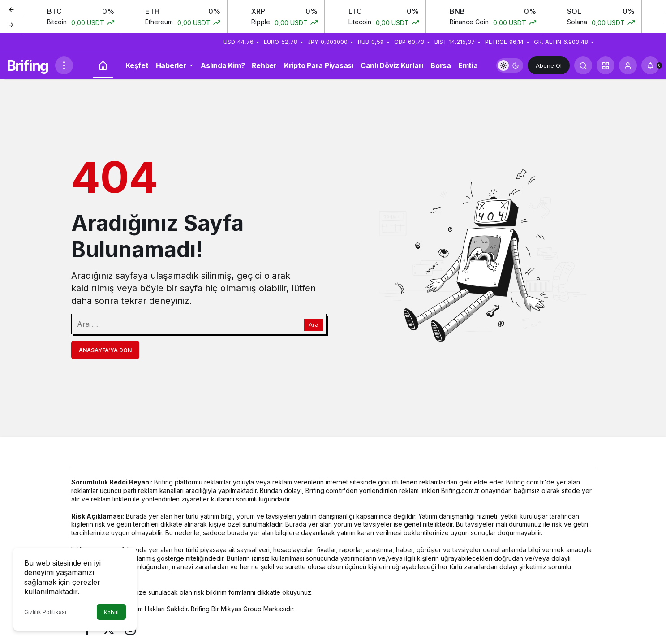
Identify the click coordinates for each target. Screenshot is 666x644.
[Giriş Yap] (628, 65)
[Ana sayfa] (103, 66)
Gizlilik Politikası (45, 612)
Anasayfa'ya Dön (105, 350)
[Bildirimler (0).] (650, 65)
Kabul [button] (111, 612)
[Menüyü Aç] (64, 65)
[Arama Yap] (583, 65)
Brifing (27, 66)
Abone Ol (549, 65)
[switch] (510, 65)
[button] (606, 65)
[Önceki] (11, 9)
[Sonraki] (11, 24)
